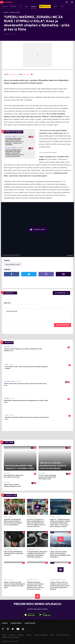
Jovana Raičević (13, 74)
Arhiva (52, 635)
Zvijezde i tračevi (15, 12)
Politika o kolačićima (41, 635)
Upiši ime (7, 303)
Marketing (12, 635)
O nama (4, 635)
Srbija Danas (26, 75)
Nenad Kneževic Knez (13, 265)
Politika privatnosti (63, 635)
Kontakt (29, 635)
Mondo (5, 623)
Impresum (21, 635)
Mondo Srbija (16, 623)
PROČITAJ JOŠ (11, 496)
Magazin (6, 12)
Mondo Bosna (30, 623)
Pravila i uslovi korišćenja (10, 637)
